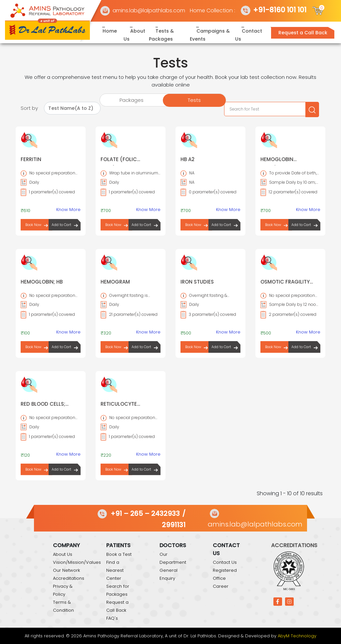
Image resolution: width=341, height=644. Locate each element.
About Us (63, 554)
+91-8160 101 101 (273, 10)
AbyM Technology (297, 636)
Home (110, 31)
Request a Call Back (303, 33)
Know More (68, 210)
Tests (194, 100)
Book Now (37, 225)
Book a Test (119, 554)
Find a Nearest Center (115, 570)
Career (221, 586)
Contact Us (225, 562)
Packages (132, 100)
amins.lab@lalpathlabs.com (142, 10)
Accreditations (69, 578)
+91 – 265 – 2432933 (138, 514)
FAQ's (112, 618)
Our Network (66, 570)
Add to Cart (65, 225)
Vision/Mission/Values (77, 562)
